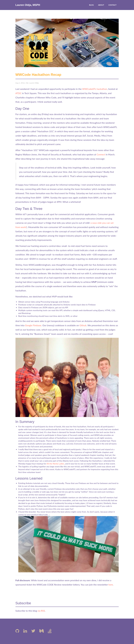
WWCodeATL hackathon (95, 89)
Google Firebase (33, 325)
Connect (101, 154)
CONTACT (112, 5)
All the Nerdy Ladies (55, 464)
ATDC (18, 93)
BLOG (91, 5)
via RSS (41, 611)
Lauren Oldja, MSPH (28, 5)
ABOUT (101, 5)
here (111, 585)
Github (83, 325)
